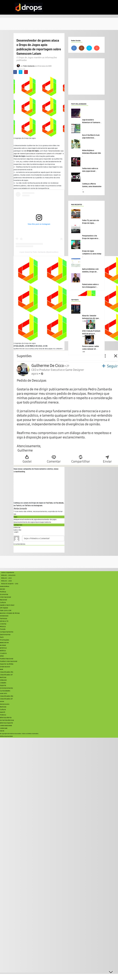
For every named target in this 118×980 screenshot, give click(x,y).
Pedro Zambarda (29, 66)
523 (84, 336)
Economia (4, 594)
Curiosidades (5, 691)
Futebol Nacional (7, 659)
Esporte (3, 685)
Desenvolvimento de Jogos (24, 522)
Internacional (5, 597)
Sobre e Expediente (8, 573)
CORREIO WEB (4, 728)
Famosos (4, 619)
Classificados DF (6, 675)
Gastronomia (5, 635)
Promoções (5, 640)
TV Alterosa (3, 715)
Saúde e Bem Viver (7, 605)
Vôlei (2, 656)
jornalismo (47, 522)
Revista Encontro (5, 704)
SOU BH (2, 702)
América (3, 648)
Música (3, 627)
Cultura (3, 602)
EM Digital (4, 608)
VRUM (2, 669)
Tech (2, 637)
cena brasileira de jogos (28, 519)
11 (83, 192)
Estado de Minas (5, 586)
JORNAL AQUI (3, 680)
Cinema (3, 624)
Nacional (3, 600)
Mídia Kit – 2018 (6, 581)
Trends (3, 629)
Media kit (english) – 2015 (10, 584)
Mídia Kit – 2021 (6, 578)
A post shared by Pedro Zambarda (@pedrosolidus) (39, 252)
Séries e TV (4, 621)
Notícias (3, 677)
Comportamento (7, 632)
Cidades (3, 683)
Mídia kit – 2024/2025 (8, 575)
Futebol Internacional (9, 661)
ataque (16, 519)
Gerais (2, 589)
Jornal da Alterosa (7, 720)
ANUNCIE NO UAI (4, 643)
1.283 (84, 321)
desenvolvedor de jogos (47, 519)
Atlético (3, 651)
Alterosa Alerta (6, 718)
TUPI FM (2, 731)
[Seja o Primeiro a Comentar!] (43, 538)
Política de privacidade (6, 736)
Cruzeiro (3, 653)
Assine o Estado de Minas (10, 613)
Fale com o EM (6, 610)
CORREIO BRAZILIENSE (6, 726)
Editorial (17, 528)
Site (31, 151)
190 (84, 352)
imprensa (38, 522)
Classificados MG (7, 672)
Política (3, 592)
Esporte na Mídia (7, 664)
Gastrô (3, 712)
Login (16, 532)
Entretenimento (4, 616)
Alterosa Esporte (6, 723)
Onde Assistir (5, 667)
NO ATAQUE (3, 645)
